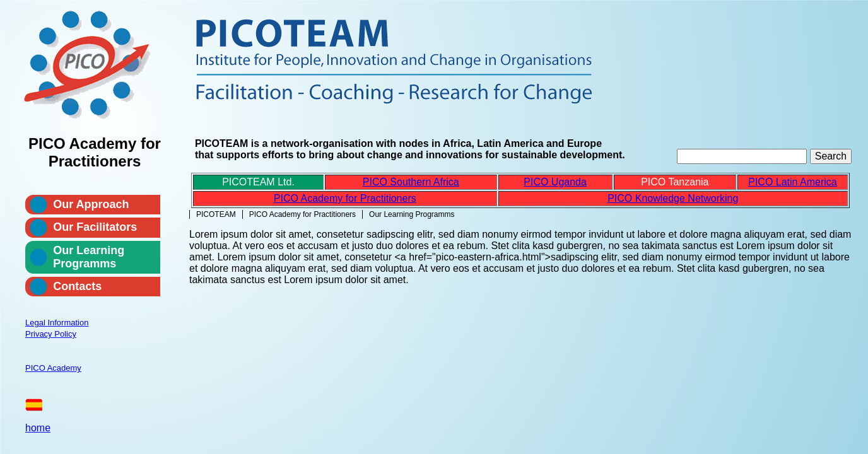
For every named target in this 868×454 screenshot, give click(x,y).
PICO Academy (53, 368)
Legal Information (57, 323)
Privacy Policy (51, 334)
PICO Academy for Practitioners (302, 214)
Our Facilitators (95, 227)
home (38, 428)
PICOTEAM (216, 214)
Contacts (77, 286)
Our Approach (91, 204)
